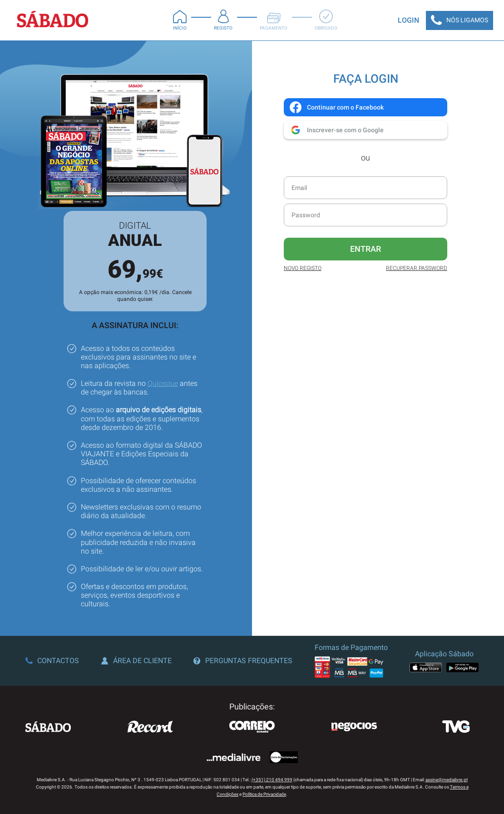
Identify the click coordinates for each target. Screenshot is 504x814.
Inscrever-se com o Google (336, 130)
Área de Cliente (136, 661)
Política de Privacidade (264, 794)
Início (180, 20)
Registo (223, 20)
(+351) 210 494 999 (272, 780)
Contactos (52, 661)
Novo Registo (303, 268)
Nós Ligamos (460, 20)
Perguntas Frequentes (243, 661)
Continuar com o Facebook (336, 107)
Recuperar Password (417, 268)
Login (408, 20)
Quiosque (163, 383)
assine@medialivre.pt (447, 780)
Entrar (366, 249)
